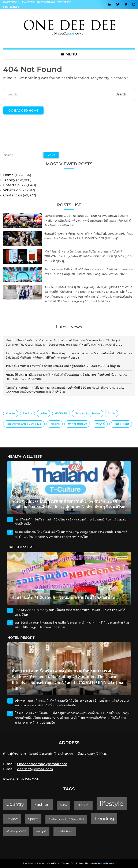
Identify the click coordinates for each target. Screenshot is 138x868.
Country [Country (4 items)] (11, 413)
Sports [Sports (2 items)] (112, 413)
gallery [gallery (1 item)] (44, 413)
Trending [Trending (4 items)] (55, 424)
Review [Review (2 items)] (96, 413)
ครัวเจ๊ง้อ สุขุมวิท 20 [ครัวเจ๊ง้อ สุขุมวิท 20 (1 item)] (77, 424)
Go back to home (23, 110)
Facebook (11, 2)
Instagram (46, 2)
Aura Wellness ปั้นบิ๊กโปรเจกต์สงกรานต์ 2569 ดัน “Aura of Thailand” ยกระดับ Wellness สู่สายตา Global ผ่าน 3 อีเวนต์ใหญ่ (69, 504)
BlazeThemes (106, 863)
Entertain (11, 185)
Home (8, 175)
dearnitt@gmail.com (35, 769)
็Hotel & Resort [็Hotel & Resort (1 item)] (121, 424)
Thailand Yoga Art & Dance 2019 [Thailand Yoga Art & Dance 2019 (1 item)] (24, 424)
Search (51, 155)
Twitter (28, 2)
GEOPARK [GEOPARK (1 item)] (61, 413)
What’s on (12, 190)
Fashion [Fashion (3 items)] (27, 413)
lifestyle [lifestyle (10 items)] (79, 413)
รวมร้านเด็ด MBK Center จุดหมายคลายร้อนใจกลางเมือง (63, 597)
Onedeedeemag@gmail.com (42, 764)
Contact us (13, 195)
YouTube (64, 2)
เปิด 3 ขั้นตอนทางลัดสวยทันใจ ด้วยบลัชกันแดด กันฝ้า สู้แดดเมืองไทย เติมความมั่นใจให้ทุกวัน (63, 366)
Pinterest (11, 7)
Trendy (9, 180)
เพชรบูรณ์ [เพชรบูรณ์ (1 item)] (100, 424)
